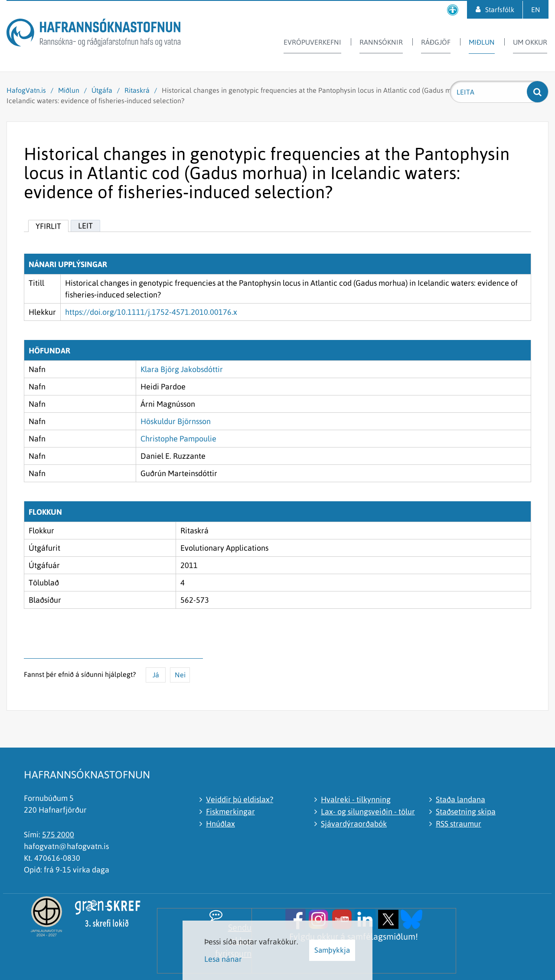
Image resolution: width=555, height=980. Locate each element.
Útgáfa (102, 90)
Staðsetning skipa (466, 812)
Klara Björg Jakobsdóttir (182, 369)
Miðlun (69, 90)
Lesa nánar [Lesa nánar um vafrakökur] (223, 959)
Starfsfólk (500, 10)
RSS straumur (459, 824)
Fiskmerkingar (230, 812)
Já (156, 675)
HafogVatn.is (26, 90)
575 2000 (58, 835)
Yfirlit (48, 226)
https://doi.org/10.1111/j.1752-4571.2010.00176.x (151, 312)
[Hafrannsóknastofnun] (93, 34)
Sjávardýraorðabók (354, 824)
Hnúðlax (220, 824)
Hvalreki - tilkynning (356, 799)
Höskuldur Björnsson (176, 421)
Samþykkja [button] (332, 950)
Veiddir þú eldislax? (240, 799)
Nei (180, 675)
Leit (85, 226)
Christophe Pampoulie (178, 439)
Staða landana (460, 799)
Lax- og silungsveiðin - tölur (368, 812)
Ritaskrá (137, 90)
